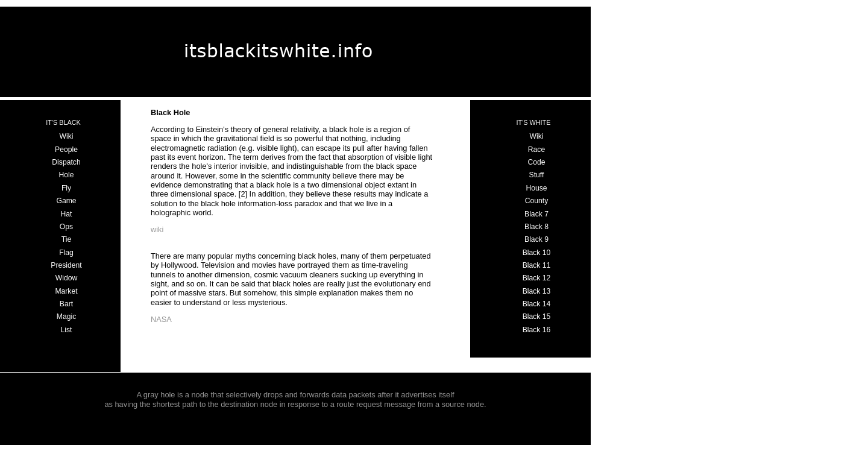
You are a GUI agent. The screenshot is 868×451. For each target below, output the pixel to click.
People (66, 150)
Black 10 (537, 253)
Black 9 (536, 239)
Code (536, 162)
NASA (161, 319)
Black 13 (537, 291)
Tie (66, 239)
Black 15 (537, 317)
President (66, 265)
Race (536, 150)
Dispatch (66, 162)
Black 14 (537, 304)
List (67, 330)
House (536, 188)
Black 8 (536, 227)
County (537, 201)
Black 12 (537, 278)
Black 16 (537, 330)
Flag (66, 253)
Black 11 (537, 265)
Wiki (67, 136)
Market (66, 291)
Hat (67, 214)
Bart (66, 304)
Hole (66, 175)
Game (66, 201)
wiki (157, 229)
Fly (66, 188)
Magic (66, 317)
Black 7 (536, 214)
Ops (66, 227)
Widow (66, 278)
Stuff (537, 175)
